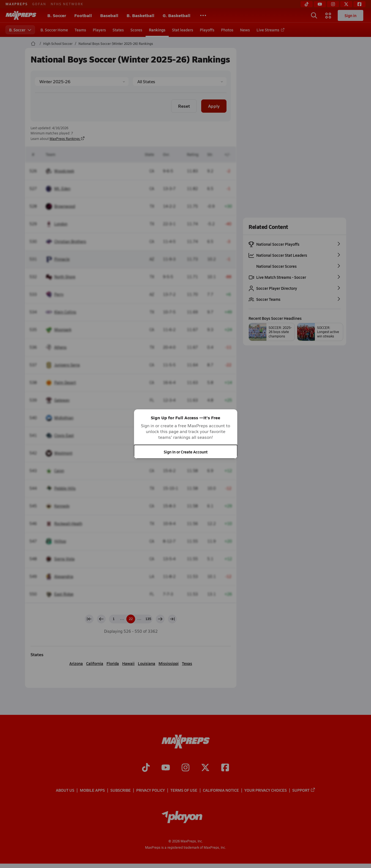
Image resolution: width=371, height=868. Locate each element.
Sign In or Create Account (186, 452)
